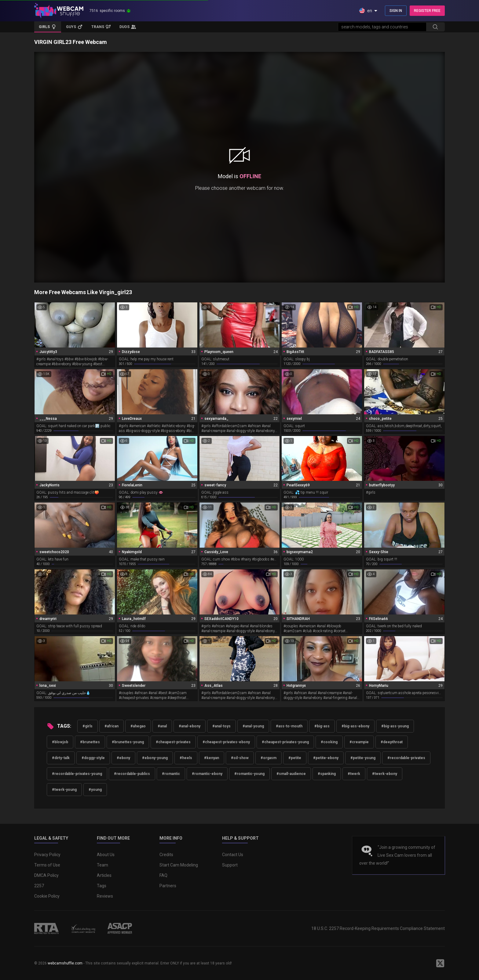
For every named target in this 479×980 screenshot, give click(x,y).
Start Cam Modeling (179, 865)
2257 (39, 886)
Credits (166, 855)
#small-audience (291, 774)
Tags (102, 886)
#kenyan (212, 758)
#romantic (171, 774)
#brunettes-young (128, 742)
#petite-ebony (326, 758)
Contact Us (233, 855)
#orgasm (269, 758)
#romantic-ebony (207, 774)
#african (112, 726)
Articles (104, 875)
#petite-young (363, 758)
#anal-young (253, 726)
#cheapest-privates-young (285, 742)
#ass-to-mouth (289, 726)
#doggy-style (93, 758)
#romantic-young (249, 774)
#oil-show (240, 758)
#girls (88, 726)
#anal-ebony (190, 726)
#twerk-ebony (385, 774)
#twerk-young (64, 790)
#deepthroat (392, 742)
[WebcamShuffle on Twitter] (440, 963)
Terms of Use (47, 865)
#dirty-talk (61, 758)
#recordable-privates (406, 758)
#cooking (329, 742)
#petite (295, 758)
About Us (106, 855)
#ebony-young (155, 758)
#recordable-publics (132, 774)
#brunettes (90, 742)
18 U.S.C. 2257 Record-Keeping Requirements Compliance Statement (378, 928)
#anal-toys (221, 726)
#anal (162, 726)
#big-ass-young (395, 726)
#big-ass (322, 726)
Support (230, 865)
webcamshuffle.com (65, 963)
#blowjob (60, 742)
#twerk (354, 774)
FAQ (163, 875)
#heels (186, 758)
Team (102, 865)
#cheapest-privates (173, 742)
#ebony (123, 758)
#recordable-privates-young (77, 774)
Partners (168, 886)
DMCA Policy (46, 875)
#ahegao (138, 726)
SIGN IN (396, 11)
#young (95, 790)
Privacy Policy (47, 855)
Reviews (105, 896)
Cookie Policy (47, 896)
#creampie (359, 742)
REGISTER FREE (427, 11)
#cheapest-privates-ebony (226, 742)
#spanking (327, 774)
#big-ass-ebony (355, 726)
